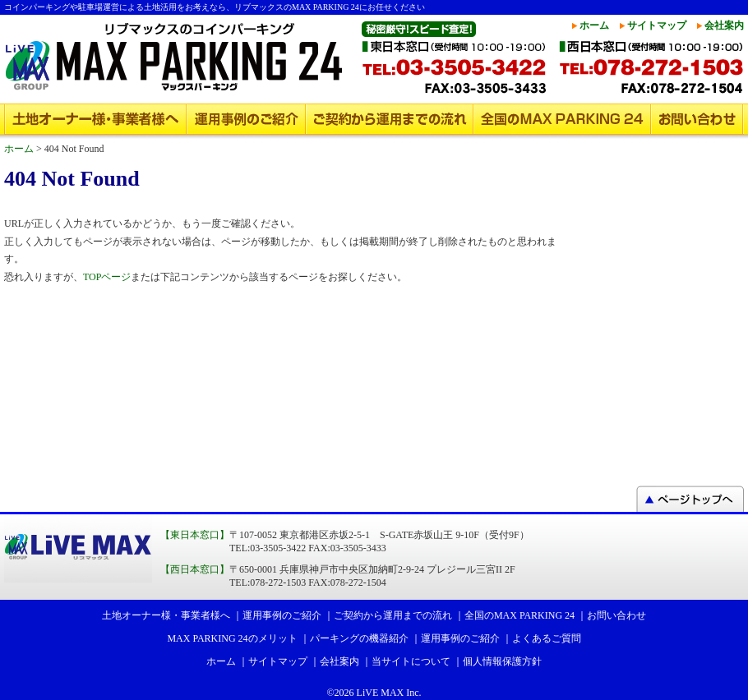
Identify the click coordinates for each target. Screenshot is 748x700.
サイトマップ (657, 25)
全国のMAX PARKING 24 (562, 119)
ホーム (594, 25)
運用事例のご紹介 (246, 119)
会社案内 (724, 25)
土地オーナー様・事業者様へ (95, 119)
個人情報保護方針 (502, 661)
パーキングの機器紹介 (359, 638)
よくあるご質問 (547, 638)
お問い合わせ (697, 119)
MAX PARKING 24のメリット (232, 638)
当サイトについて (411, 661)
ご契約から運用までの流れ (390, 119)
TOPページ (107, 277)
